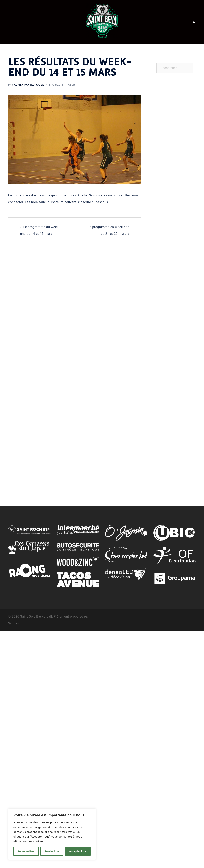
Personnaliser (26, 851)
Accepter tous (78, 851)
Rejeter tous (52, 851)
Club (72, 85)
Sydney (14, 623)
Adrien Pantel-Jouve (29, 85)
